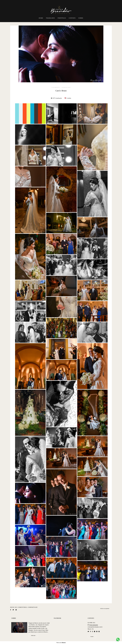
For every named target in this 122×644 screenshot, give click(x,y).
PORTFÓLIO (62, 18)
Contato (92, 637)
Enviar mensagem (94, 625)
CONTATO (72, 18)
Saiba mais (33, 636)
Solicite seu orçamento (105, 609)
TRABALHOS (50, 18)
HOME (41, 18)
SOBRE (81, 18)
